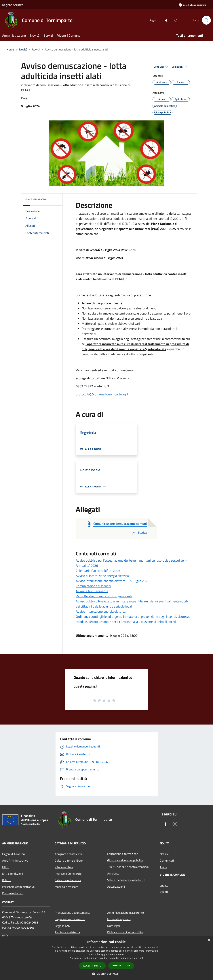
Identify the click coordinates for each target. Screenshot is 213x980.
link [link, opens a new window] (142, 958)
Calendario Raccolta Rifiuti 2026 (98, 571)
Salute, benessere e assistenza (126, 880)
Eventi (164, 892)
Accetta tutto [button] (92, 966)
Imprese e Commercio (68, 874)
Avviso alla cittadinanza (92, 591)
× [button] (209, 940)
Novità (23, 49)
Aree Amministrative (15, 860)
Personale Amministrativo (18, 887)
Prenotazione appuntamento (73, 913)
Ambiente (113, 873)
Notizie (164, 854)
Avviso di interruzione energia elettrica (102, 576)
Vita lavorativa (64, 867)
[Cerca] (206, 20)
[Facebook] (165, 20)
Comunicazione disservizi (93, 586)
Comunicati (167, 860)
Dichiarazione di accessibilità (125, 932)
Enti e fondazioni (13, 874)
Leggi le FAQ (62, 926)
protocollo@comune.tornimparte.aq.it (102, 394)
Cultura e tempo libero (69, 860)
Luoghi (164, 885)
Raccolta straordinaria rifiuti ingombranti (104, 596)
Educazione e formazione (123, 854)
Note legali (114, 926)
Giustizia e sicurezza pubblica (125, 860)
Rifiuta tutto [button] (121, 966)
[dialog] (106, 958)
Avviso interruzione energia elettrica (101, 611)
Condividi (161, 67)
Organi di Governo (13, 854)
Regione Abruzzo (13, 5)
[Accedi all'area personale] (192, 5)
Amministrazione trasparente (125, 913)
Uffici (5, 867)
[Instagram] (174, 20)
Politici (6, 880)
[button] (106, 974)
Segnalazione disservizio (70, 919)
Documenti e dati (13, 893)
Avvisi (36, 49)
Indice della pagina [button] (36, 199)
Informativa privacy (119, 919)
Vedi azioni (180, 67)
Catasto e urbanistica (68, 880)
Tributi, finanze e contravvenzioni (128, 867)
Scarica (139, 532)
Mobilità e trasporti (67, 887)
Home (10, 49)
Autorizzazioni (116, 887)
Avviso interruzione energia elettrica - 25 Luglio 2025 (113, 581)
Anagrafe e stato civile (69, 854)
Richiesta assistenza (67, 932)
